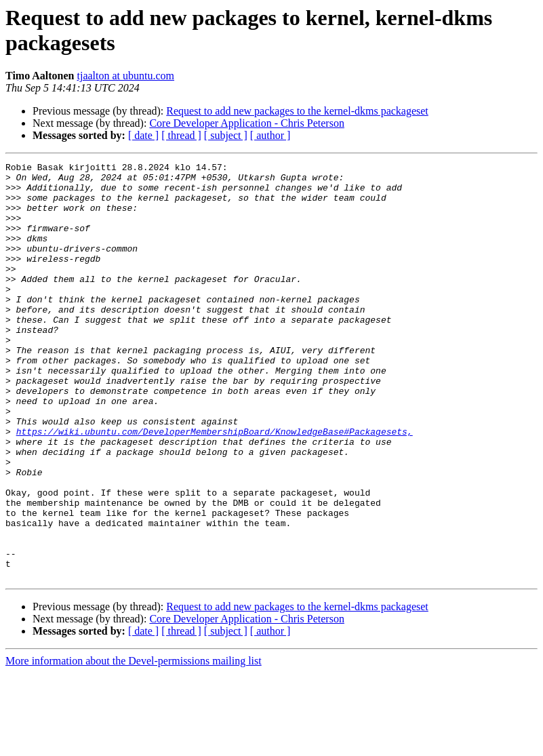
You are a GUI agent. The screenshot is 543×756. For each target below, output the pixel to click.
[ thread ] (181, 135)
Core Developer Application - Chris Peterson (247, 123)
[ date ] (143, 135)
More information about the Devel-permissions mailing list (134, 744)
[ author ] (270, 135)
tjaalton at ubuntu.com (126, 76)
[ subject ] (226, 135)
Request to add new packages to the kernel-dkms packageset (297, 111)
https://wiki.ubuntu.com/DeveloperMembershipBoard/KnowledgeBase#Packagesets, (215, 486)
